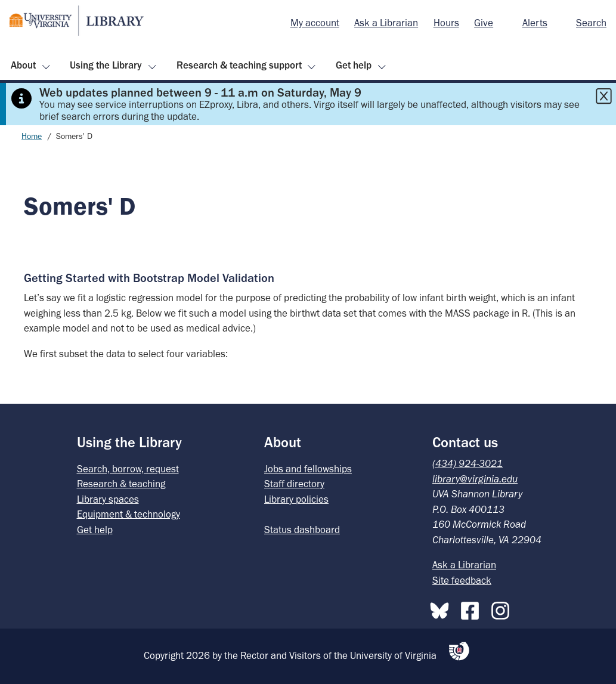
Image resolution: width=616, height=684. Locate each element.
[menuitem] (315, 23)
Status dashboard (302, 530)
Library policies (296, 499)
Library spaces (108, 499)
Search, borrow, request (128, 469)
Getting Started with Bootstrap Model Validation (149, 278)
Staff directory (294, 484)
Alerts (535, 23)
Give (484, 23)
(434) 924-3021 (468, 463)
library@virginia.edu (475, 479)
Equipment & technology (129, 514)
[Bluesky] (442, 608)
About (23, 65)
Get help (354, 65)
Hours (446, 23)
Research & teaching (121, 484)
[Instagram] (503, 608)
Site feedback (462, 580)
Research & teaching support (239, 65)
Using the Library (106, 65)
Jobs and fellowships (308, 469)
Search (591, 23)
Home (32, 136)
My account (315, 23)
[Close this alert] (603, 96)
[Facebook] (473, 608)
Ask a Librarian (386, 23)
